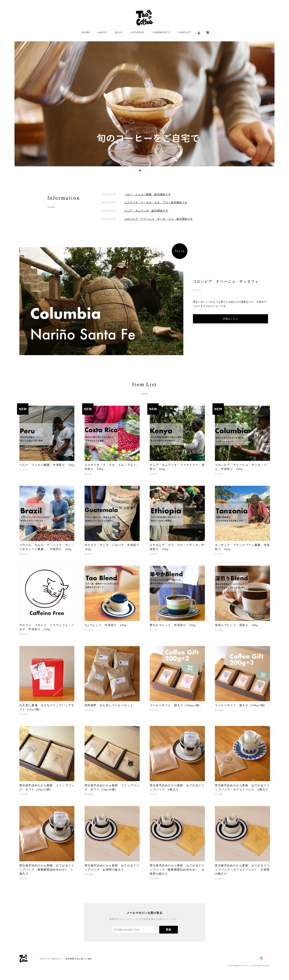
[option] (145, 104)
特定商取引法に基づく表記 (79, 959)
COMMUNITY (161, 32)
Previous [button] (20, 104)
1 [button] (140, 170)
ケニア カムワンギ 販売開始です (146, 211)
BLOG (119, 32)
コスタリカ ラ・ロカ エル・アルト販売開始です (156, 202)
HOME (86, 32)
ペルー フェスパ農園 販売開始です (148, 194)
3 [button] (149, 170)
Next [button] (269, 104)
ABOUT (103, 32)
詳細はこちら (230, 319)
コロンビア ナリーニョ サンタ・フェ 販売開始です (159, 219)
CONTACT (184, 32)
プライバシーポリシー (51, 959)
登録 (168, 930)
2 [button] (145, 170)
